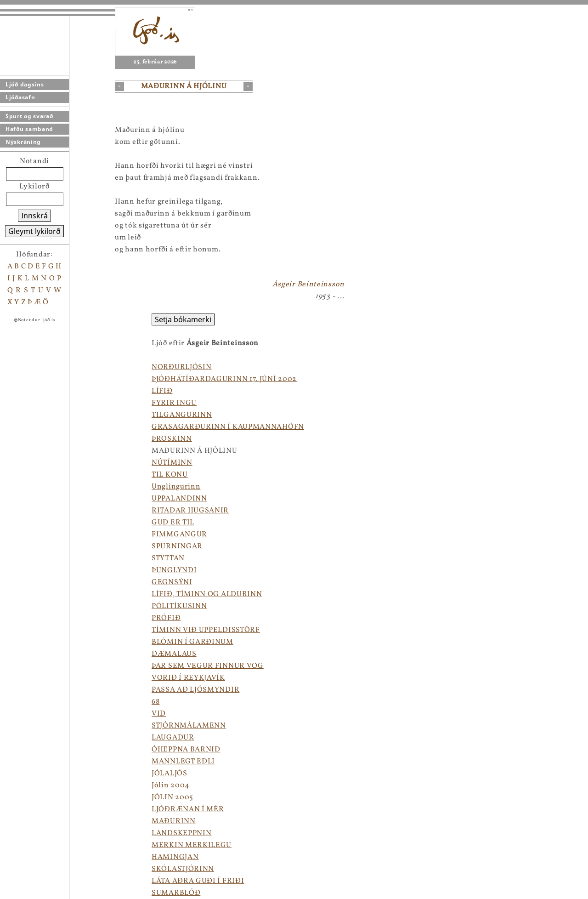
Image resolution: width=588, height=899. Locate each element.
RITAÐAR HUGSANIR (190, 511)
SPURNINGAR (177, 546)
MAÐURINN (174, 821)
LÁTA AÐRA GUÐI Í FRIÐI (198, 881)
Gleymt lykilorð (34, 231)
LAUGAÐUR (173, 738)
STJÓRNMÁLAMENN (189, 726)
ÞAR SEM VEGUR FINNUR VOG (208, 666)
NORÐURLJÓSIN (181, 367)
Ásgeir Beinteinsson (308, 284)
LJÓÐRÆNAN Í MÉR (188, 809)
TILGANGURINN (182, 415)
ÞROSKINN (172, 439)
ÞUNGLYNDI (174, 570)
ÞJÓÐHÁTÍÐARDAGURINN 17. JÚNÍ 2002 (224, 379)
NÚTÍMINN (172, 463)
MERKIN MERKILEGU (192, 845)
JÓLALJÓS (170, 774)
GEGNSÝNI (172, 582)
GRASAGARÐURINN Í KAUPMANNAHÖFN (228, 427)
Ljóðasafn (20, 97)
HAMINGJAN (175, 857)
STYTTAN (168, 558)
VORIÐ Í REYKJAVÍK (188, 678)
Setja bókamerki (183, 319)
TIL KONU (170, 475)
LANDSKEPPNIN (181, 833)
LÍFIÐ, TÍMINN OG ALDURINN (207, 594)
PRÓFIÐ (166, 618)
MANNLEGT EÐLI (183, 762)
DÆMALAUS (174, 654)
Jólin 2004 (171, 785)
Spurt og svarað (29, 116)
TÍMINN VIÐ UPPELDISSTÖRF (206, 630)
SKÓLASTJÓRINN (183, 869)
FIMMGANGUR (179, 535)
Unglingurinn (176, 487)
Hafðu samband (29, 129)
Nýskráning (23, 142)
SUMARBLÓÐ (176, 893)
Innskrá (34, 216)
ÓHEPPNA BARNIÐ (186, 750)
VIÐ (159, 714)
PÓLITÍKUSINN (179, 606)
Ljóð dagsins (25, 84)
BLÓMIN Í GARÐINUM (192, 642)
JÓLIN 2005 (172, 797)
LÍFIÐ (162, 391)
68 (155, 702)
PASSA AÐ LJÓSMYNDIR (195, 690)
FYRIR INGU (174, 403)
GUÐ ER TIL (173, 523)
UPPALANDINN (179, 499)
